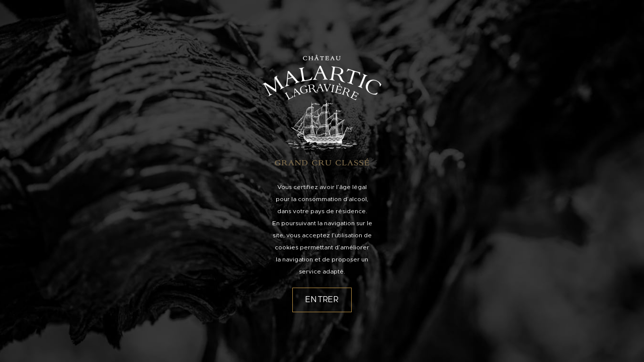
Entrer (322, 300)
